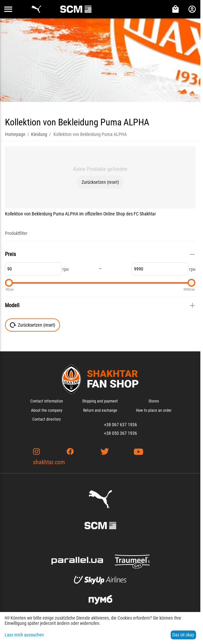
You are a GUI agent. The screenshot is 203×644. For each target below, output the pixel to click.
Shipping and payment (100, 401)
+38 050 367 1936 (120, 433)
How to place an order (154, 410)
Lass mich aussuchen (24, 635)
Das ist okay (183, 635)
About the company (47, 410)
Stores (154, 401)
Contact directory (47, 419)
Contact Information (47, 401)
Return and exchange (100, 410)
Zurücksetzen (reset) (100, 182)
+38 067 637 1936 (120, 425)
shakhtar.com (49, 462)
